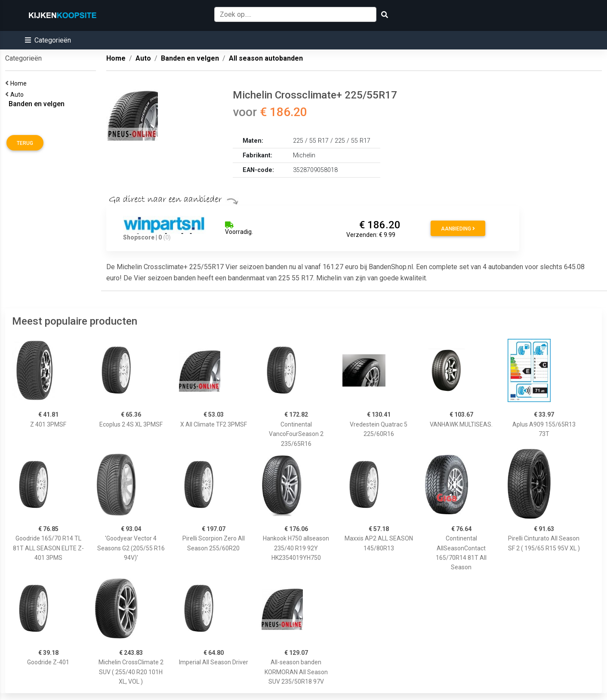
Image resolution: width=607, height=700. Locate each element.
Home (20, 83)
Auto (18, 95)
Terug (25, 143)
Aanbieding (458, 229)
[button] (48, 40)
